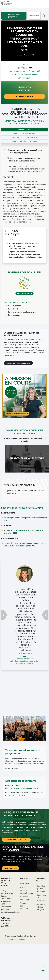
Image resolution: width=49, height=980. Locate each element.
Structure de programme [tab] (24, 141)
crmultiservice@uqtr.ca (7, 912)
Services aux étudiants (24, 906)
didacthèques (25, 243)
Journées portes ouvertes (41, 889)
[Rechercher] (34, 16)
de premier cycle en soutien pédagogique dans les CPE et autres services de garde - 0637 (25, 544)
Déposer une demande (25, 96)
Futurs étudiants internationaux (25, 890)
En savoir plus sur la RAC (18, 363)
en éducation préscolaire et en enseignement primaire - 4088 (23, 532)
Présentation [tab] (24, 130)
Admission (24, 884)
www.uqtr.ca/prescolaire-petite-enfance (25, 171)
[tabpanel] (24, 234)
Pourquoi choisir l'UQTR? (41, 907)
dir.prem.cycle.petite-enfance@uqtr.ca (21, 788)
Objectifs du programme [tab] (24, 134)
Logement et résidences (42, 898)
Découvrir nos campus (25, 898)
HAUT (44, 969)
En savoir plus (10, 868)
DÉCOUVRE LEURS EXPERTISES (16, 840)
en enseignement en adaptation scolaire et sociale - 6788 (26, 519)
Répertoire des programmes (14, 16)
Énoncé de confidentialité (17, 939)
